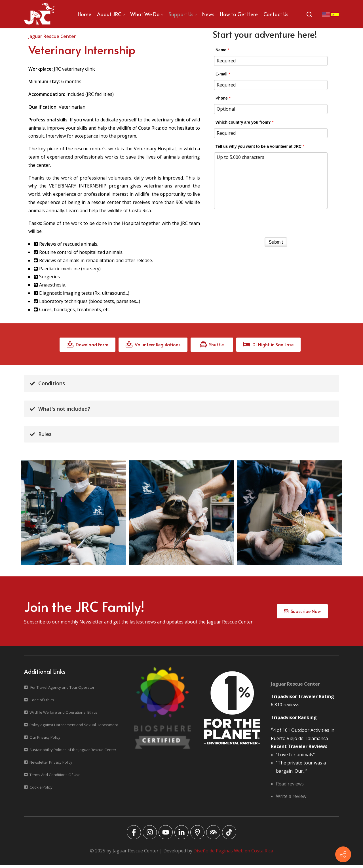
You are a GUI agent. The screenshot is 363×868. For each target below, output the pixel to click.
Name (221, 50)
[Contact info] (343, 854)
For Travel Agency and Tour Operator (62, 690)
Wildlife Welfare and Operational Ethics (63, 715)
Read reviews (290, 787)
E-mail (221, 74)
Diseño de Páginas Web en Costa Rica (233, 854)
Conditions (47, 384)
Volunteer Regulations (153, 345)
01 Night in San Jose (268, 345)
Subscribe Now (302, 613)
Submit (276, 242)
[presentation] (276, 222)
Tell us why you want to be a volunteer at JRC (258, 146)
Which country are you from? (243, 122)
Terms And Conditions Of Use (55, 778)
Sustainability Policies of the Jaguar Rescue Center (73, 753)
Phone (222, 98)
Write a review (291, 799)
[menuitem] (85, 14)
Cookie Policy (41, 790)
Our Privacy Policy (45, 740)
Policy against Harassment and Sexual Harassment (74, 728)
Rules (41, 435)
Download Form (87, 345)
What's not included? (60, 410)
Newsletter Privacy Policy (51, 765)
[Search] (309, 14)
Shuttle (212, 345)
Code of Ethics (42, 703)
